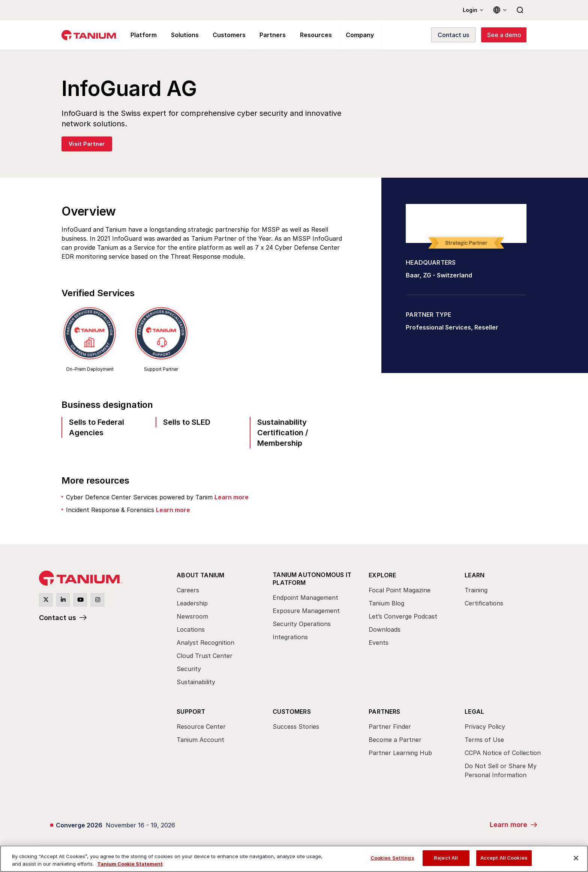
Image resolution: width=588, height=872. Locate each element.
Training (476, 590)
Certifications (484, 603)
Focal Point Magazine (400, 590)
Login (470, 10)
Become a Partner (395, 740)
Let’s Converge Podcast (403, 616)
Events (379, 643)
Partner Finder (390, 727)
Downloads (385, 629)
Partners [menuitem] (267, 35)
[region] (294, 859)
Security (189, 669)
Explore (382, 575)
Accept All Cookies (504, 858)
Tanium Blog (386, 603)
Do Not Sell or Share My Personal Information (501, 770)
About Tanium (200, 575)
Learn (475, 575)
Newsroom (192, 616)
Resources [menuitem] (308, 35)
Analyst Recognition (205, 643)
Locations (191, 629)
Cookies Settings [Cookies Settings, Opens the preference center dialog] (392, 858)
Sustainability (196, 682)
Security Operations (302, 623)
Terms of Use (484, 740)
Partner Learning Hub (400, 753)
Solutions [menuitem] (182, 35)
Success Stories (296, 727)
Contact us (58, 618)
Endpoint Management (305, 597)
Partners (385, 712)
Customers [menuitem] (225, 35)
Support (191, 712)
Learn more (232, 497)
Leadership (192, 603)
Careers (188, 590)
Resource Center (201, 727)
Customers (292, 712)
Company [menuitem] (351, 35)
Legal (474, 712)
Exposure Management (306, 610)
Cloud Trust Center (205, 656)
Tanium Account (200, 740)
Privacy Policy (485, 727)
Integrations (290, 637)
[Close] (576, 858)
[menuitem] (218, 631)
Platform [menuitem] (143, 35)
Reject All (446, 858)
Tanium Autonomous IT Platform (312, 578)
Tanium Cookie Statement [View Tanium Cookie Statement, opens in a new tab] (130, 864)
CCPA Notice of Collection (503, 753)
